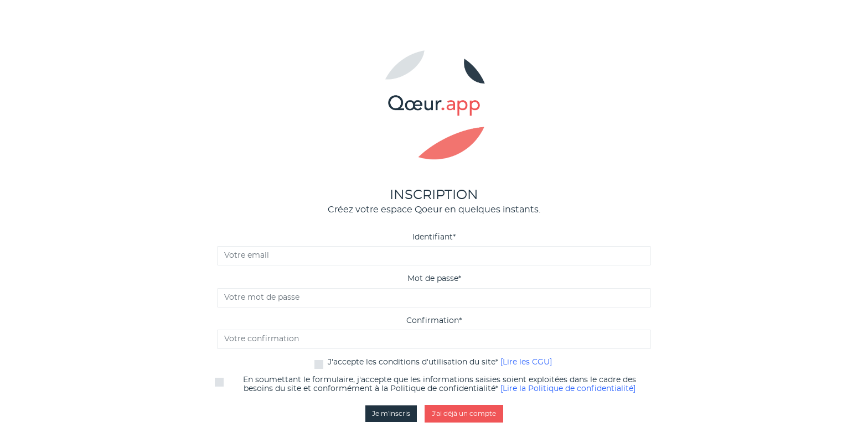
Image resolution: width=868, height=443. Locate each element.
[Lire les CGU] (526, 362)
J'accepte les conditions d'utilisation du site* (440, 362)
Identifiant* (434, 237)
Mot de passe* (434, 279)
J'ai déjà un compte (464, 414)
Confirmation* (434, 321)
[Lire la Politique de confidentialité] (568, 389)
